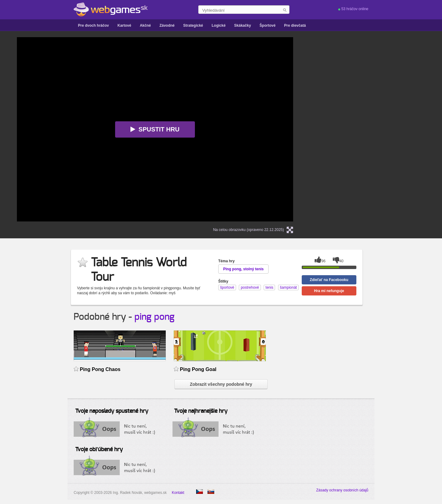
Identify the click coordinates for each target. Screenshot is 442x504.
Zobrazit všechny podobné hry (221, 384)
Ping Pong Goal (198, 369)
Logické (218, 25)
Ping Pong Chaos (100, 369)
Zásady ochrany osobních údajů (342, 490)
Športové (268, 25)
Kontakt (178, 493)
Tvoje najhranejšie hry (201, 411)
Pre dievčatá (295, 25)
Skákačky (243, 25)
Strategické (193, 25)
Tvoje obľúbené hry (99, 450)
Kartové (124, 25)
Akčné (145, 25)
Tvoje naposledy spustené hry (112, 411)
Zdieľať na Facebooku (329, 280)
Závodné (167, 25)
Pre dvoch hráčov (93, 25)
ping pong (155, 317)
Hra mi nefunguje (329, 291)
